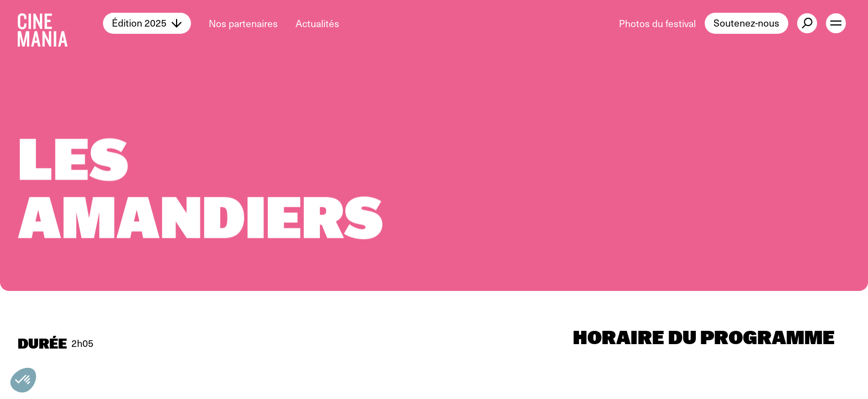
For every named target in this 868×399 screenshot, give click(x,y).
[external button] (807, 23)
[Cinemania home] (60, 23)
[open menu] (836, 23)
